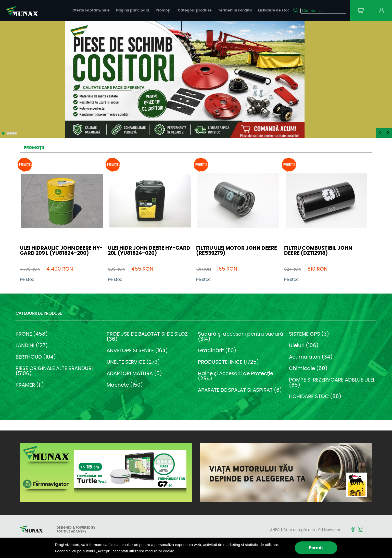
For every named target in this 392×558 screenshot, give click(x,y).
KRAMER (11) (30, 385)
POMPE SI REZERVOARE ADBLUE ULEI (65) (332, 383)
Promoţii (163, 10)
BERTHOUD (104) (36, 357)
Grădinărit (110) (217, 351)
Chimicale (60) (308, 369)
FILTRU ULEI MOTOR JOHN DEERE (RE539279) (237, 251)
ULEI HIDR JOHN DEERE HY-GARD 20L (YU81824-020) (149, 251)
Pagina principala (133, 10)
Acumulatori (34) (311, 357)
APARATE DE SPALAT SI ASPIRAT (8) (240, 390)
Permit (316, 548)
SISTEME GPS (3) (309, 334)
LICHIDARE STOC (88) (315, 397)
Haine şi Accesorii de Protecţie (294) (236, 376)
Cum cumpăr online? (302, 530)
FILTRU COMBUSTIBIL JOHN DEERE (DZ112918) (318, 251)
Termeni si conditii (235, 10)
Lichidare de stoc (274, 10)
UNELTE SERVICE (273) (133, 362)
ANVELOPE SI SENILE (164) (137, 351)
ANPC (275, 530)
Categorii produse (195, 10)
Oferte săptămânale (91, 10)
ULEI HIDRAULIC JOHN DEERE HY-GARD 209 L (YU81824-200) (61, 251)
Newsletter (333, 530)
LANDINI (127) (32, 346)
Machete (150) (125, 385)
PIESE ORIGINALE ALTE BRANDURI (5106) (54, 371)
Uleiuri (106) (304, 346)
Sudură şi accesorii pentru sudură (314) (241, 337)
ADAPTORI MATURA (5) (134, 374)
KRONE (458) (32, 334)
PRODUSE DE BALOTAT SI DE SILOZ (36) (147, 337)
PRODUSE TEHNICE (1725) (228, 362)
